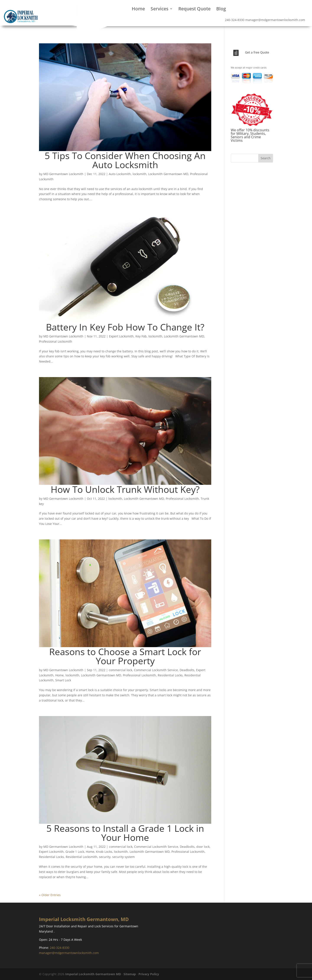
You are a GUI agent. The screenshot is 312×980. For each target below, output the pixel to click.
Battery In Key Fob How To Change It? (125, 327)
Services (159, 9)
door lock (203, 847)
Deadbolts (187, 670)
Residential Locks (170, 675)
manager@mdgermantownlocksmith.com (69, 953)
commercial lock (120, 670)
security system (123, 857)
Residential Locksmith (81, 857)
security (105, 857)
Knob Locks (104, 852)
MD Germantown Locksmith (63, 174)
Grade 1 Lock (75, 852)
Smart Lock (63, 680)
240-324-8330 (235, 20)
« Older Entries (50, 895)
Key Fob (141, 336)
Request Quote (194, 9)
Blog (221, 9)
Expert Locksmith (121, 336)
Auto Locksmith (120, 174)
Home (138, 9)
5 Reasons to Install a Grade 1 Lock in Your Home (125, 833)
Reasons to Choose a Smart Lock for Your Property (125, 656)
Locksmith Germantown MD (168, 174)
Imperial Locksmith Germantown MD (93, 974)
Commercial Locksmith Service (156, 670)
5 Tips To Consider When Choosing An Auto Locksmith (125, 160)
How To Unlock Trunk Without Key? (125, 489)
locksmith (140, 174)
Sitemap (130, 974)
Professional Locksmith (56, 341)
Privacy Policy (149, 974)
